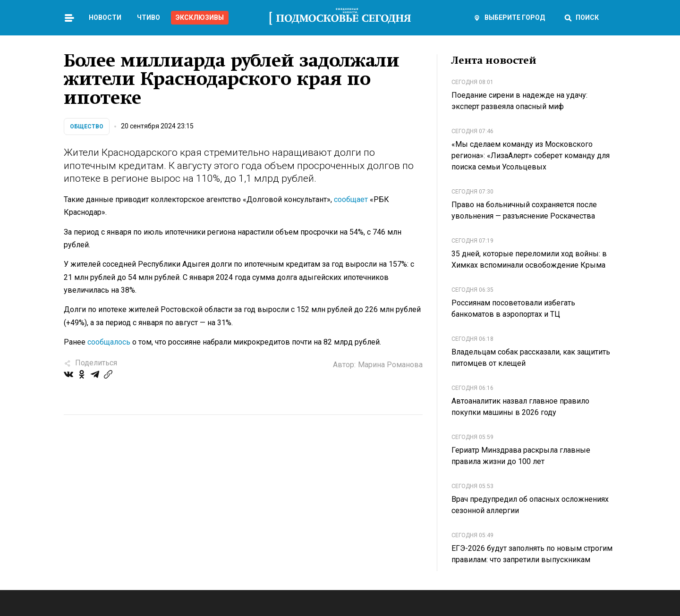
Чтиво (149, 17)
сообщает (351, 199)
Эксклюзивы (200, 17)
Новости (105, 17)
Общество (87, 127)
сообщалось (109, 342)
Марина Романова (390, 365)
